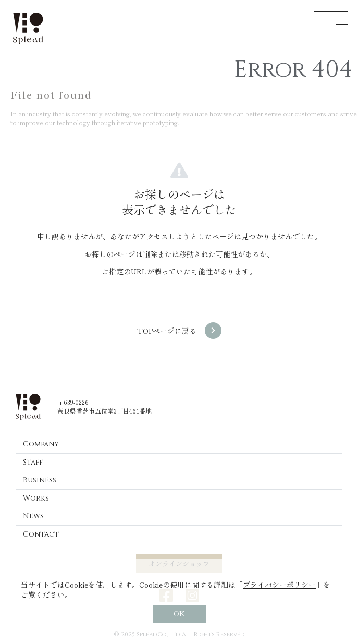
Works (36, 498)
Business (40, 480)
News (33, 516)
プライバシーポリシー (279, 585)
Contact (41, 534)
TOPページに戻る (167, 331)
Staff (33, 462)
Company (41, 444)
